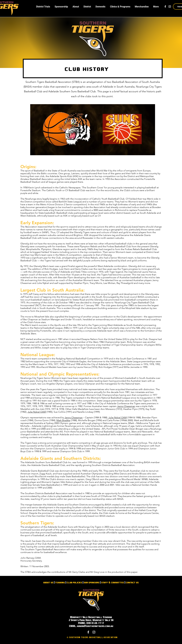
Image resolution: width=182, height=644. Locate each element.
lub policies (75, 582)
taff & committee (113, 582)
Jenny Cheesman (126, 406)
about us (48, 582)
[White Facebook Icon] (165, 7)
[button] (43, 7)
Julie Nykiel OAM (37, 412)
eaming (61, 582)
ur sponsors (92, 582)
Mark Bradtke (63, 420)
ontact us (133, 582)
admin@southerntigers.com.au (95, 626)
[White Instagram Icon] (170, 7)
